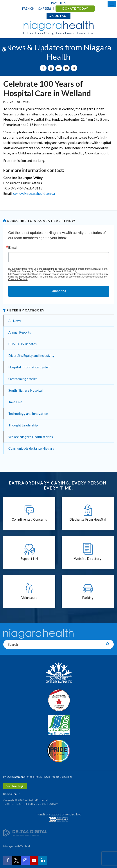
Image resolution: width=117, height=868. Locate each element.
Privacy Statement (14, 777)
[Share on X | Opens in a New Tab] (74, 68)
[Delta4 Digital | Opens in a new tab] (25, 832)
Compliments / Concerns (29, 519)
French (28, 9)
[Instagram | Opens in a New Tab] (25, 860)
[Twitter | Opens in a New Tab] (16, 860)
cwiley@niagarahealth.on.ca (34, 193)
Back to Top (10, 794)
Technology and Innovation (28, 414)
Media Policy (34, 777)
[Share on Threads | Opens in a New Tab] (51, 68)
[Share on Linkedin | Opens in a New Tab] (59, 68)
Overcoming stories (23, 379)
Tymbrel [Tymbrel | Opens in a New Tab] (25, 846)
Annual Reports (20, 332)
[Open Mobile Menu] (112, 4)
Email (13, 248)
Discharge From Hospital (88, 519)
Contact (60, 16)
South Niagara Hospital (25, 390)
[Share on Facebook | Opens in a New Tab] (43, 68)
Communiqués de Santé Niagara (31, 448)
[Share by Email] (66, 68)
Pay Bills (59, 3)
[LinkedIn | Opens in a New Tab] (43, 860)
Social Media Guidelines (58, 777)
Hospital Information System (29, 367)
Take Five (15, 402)
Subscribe (58, 291)
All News (15, 321)
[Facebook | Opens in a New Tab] (8, 860)
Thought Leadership (23, 425)
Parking (88, 598)
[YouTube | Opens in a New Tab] (34, 860)
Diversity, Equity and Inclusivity (31, 355)
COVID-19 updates (22, 344)
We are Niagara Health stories (31, 437)
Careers (45, 9)
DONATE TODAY (75, 9)
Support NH (29, 559)
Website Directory (88, 559)
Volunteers (29, 598)
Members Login (15, 786)
